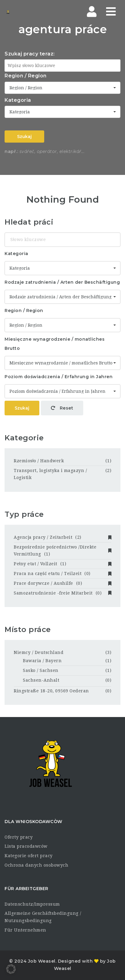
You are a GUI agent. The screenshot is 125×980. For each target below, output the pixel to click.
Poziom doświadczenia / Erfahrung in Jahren (59, 377)
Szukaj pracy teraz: (30, 54)
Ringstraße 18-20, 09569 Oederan (51, 691)
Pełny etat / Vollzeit (62, 564)
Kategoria (18, 100)
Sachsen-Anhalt (41, 680)
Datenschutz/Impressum (32, 904)
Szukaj (24, 137)
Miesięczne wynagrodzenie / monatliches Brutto (55, 344)
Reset (62, 408)
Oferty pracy (19, 837)
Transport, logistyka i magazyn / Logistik (50, 474)
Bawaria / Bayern (42, 661)
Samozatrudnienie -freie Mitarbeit (62, 593)
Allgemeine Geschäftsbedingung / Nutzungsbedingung (43, 917)
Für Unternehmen (25, 930)
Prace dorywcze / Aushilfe (62, 583)
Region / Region (26, 76)
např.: (11, 151)
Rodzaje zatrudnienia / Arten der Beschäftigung (62, 282)
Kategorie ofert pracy (29, 856)
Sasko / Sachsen (41, 670)
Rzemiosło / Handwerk (39, 461)
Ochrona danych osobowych (36, 865)
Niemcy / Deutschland (39, 652)
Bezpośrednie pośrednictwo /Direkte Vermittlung (62, 551)
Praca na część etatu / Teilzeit (62, 573)
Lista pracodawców (26, 846)
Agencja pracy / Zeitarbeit (62, 537)
